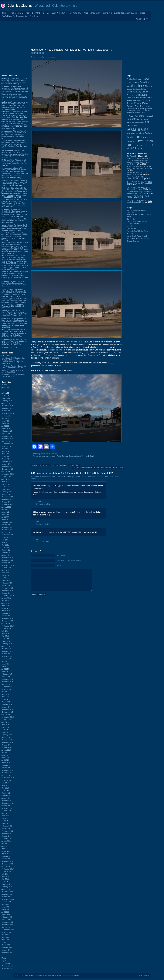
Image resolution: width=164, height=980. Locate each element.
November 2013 (7, 773)
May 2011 (5, 849)
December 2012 (7, 801)
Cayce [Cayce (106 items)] (129, 89)
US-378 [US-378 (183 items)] (149, 145)
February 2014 (7, 765)
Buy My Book (38, 13)
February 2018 (7, 644)
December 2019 (7, 588)
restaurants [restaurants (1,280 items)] (138, 129)
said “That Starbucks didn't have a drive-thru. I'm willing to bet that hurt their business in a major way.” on (14, 81)
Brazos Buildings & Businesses (138, 239)
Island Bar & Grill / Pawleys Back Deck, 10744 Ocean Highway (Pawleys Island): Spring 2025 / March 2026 (13, 361)
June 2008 (5, 937)
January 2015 (6, 737)
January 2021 (6, 555)
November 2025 (7, 408)
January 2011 (6, 859)
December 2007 (7, 952)
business (45, 456)
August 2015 (6, 720)
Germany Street (68, 456)
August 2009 (6, 902)
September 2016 (8, 687)
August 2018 (6, 628)
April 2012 (5, 821)
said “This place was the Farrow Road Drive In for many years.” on (14, 313)
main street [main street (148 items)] (144, 119)
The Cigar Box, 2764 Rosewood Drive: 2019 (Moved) (138, 188)
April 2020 (5, 578)
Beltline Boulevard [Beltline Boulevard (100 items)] (134, 79)
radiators (77, 456)
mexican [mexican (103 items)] (130, 122)
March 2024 (6, 459)
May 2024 (5, 454)
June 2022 (5, 512)
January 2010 (6, 889)
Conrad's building (55, 350)
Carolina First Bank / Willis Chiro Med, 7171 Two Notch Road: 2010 (97, 468)
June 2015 (5, 725)
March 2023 (6, 489)
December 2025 (7, 406)
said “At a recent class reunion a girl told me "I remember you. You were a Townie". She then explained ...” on (15, 154)
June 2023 (5, 482)
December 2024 (7, 436)
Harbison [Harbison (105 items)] (140, 111)
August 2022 (6, 507)
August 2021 (6, 537)
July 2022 (5, 510)
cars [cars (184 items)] (150, 86)
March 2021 (6, 550)
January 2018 (6, 646)
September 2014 (8, 747)
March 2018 (6, 641)
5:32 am (48, 524)
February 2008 (7, 947)
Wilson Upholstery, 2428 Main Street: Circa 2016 (12, 371)
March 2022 (6, 520)
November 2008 (7, 925)
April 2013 (5, 790)
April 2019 (5, 608)
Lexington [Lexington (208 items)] (132, 119)
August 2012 (6, 811)
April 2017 (5, 669)
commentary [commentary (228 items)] (134, 92)
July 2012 (5, 813)
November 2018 (7, 621)
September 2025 (8, 413)
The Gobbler (131, 228)
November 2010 (7, 864)
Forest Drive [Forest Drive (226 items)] (141, 103)
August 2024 (6, 446)
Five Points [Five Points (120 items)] (137, 100)
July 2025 (5, 418)
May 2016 (5, 697)
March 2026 (6, 398)
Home (5, 13)
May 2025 (5, 423)
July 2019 (5, 601)
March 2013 (6, 793)
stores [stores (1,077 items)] (138, 137)
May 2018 (5, 636)
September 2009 (8, 899)
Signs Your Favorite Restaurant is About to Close (124, 13)
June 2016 (5, 694)
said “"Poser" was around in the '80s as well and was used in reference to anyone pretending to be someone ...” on (15, 114)
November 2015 (7, 712)
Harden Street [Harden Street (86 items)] (140, 113)
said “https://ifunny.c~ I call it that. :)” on (14, 342)
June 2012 (5, 816)
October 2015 (6, 715)
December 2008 (7, 922)
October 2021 (6, 532)
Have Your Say (74, 13)
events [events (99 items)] (129, 101)
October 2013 (6, 775)
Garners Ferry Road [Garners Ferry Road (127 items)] (136, 106)
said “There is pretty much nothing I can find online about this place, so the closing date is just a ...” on (14, 293)
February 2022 (7, 522)
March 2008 (6, 945)
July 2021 (5, 540)
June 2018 (5, 634)
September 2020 (8, 565)
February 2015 (7, 735)
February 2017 (7, 674)
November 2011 (7, 833)
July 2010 (5, 874)
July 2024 (5, 449)
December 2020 (7, 558)
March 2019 (6, 611)
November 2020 (7, 560)
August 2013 (6, 780)
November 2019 (7, 591)
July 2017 (5, 661)
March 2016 (6, 702)
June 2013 (5, 785)
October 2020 (6, 563)
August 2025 (6, 416)
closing (4, 385)
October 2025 (6, 411)
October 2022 (6, 502)
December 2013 (7, 770)
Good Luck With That (56, 13)
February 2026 (7, 401)
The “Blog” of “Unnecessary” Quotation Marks (137, 222)
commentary (6, 387)
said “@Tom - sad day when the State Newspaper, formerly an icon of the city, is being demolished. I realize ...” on (15, 236)
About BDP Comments (10, 347)
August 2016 (6, 689)
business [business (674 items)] (140, 86)
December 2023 (7, 466)
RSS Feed (140, 19)
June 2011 (5, 846)
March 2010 (6, 884)
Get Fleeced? (6, 356)
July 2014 (5, 752)
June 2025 (5, 421)
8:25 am (48, 542)
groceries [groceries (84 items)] (148, 109)
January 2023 (6, 494)
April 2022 (5, 517)
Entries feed (6, 963)
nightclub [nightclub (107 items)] (138, 122)
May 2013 (5, 788)
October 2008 (6, 927)
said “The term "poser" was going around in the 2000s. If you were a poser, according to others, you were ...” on (14, 135)
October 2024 (6, 441)
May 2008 (5, 940)
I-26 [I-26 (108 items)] (139, 116)
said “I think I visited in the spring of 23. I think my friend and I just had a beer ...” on (14, 193)
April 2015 (5, 730)
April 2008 (5, 942)
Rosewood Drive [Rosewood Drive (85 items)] (133, 133)
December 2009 (7, 892)
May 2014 (5, 758)
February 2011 (7, 856)
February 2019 (7, 613)
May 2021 (5, 545)
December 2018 (7, 618)
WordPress (75, 975)
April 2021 (5, 547)
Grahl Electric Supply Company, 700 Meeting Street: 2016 (140, 193)
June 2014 (5, 755)
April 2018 (5, 639)
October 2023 (6, 472)
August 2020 (6, 568)
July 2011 (5, 844)
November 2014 (7, 742)
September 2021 (8, 535)
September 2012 (8, 808)
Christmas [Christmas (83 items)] (136, 89)
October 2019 (6, 593)
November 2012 (7, 803)
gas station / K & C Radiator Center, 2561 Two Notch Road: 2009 (70, 50)
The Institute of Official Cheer (137, 231)
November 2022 (7, 499)
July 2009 (5, 904)
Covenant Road (55, 456)
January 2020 (6, 585)
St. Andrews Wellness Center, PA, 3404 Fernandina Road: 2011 (14, 367)
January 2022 (6, 525)
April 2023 (5, 487)
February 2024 (7, 461)
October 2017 (6, 654)
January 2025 (6, 434)
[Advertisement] (82, 34)
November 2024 (7, 439)
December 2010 (7, 861)
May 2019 (5, 606)
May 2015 (5, 727)
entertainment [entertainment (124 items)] (146, 98)
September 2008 (8, 930)
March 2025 (6, 429)
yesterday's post (71, 342)
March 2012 (6, 823)
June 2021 (5, 542)
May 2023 (5, 484)
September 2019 (8, 596)
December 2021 (7, 527)
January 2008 (6, 950)
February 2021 (7, 553)
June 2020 (5, 573)
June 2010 (5, 877)
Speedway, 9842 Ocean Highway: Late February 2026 (139, 201)
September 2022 (8, 504)
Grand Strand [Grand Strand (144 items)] (138, 109)
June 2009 (5, 907)
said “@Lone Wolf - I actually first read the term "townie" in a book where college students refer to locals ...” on (15, 171)
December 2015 (7, 709)
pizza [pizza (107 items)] (135, 126)
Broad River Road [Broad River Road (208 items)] (138, 80)
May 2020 (5, 575)
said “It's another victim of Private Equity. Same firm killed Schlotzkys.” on (14, 333)
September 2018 (8, 626)
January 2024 (6, 464)
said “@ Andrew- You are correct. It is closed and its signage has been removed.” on (14, 97)
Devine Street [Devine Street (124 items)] (133, 98)
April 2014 (5, 760)
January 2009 (6, 920)
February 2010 (7, 887)
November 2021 (7, 530)
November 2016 (7, 682)
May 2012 (5, 818)
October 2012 (6, 806)
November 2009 (7, 894)
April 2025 (5, 426)
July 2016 (5, 692)
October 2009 (6, 897)
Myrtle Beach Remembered (137, 236)
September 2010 (8, 869)
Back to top (143, 975)
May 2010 (5, 879)
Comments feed (7, 966)
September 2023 (8, 474)
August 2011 (6, 841)
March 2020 (6, 580)
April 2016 (5, 699)
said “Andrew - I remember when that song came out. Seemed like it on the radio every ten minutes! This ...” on (15, 89)
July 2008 (5, 935)
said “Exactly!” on (14, 228)
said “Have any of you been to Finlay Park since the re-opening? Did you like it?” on (14, 284)
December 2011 (7, 831)
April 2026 (5, 396)
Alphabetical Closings (20, 13)
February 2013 (7, 796)
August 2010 (6, 871)
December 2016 (7, 679)
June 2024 (5, 451)
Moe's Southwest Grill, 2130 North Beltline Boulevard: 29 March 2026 (139, 182)
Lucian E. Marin (57, 975)
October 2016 (6, 684)
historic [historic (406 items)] (132, 115)
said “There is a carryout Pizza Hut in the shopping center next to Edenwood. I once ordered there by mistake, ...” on (15, 259)
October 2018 (6, 623)
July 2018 (5, 631)
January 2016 (6, 707)
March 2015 (6, 732)
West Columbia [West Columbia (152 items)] (134, 148)
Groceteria (131, 226)
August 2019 (6, 598)
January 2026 (6, 403)
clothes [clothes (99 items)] (143, 89)
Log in (4, 961)
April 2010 (5, 882)
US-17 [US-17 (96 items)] (142, 145)
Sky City (130, 233)
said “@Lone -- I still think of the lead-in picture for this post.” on (14, 221)
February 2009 (7, 917)
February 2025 (7, 431)
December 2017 (7, 649)
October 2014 (6, 745)
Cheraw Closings (133, 241)
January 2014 (6, 768)
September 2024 (8, 444)
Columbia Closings (20, 6)
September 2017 (8, 656)
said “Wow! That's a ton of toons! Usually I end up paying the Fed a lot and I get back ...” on (14, 163)
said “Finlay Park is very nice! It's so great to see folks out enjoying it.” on (15, 267)
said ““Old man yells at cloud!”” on (12, 177)
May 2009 (5, 909)
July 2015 (5, 722)
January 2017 (6, 677)
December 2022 (7, 497)
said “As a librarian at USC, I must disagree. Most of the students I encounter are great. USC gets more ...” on (15, 183)
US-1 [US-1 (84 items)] (137, 145)
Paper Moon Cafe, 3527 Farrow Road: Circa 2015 (13, 376)
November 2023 (7, 469)
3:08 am (48, 504)
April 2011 (5, 851)
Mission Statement (92, 13)
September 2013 (8, 778)
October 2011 (6, 836)
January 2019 (6, 616)
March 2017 (6, 671)
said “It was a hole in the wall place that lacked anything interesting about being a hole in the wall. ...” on (15, 248)
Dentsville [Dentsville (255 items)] (141, 95)
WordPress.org (7, 968)
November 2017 (7, 651)
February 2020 (7, 583)
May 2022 (5, 515)
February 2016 (7, 704)
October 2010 (6, 866)
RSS (56, 477)
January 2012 (6, 828)
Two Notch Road (87, 456)
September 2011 (8, 839)
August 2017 (6, 659)
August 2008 (6, 932)
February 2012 (7, 826)
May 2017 (5, 666)
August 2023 (6, 477)
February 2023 (7, 492)
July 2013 (5, 783)
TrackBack (65, 477)
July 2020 (5, 570)
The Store (34, 16)
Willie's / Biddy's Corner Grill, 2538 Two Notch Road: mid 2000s (56, 465)
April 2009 (5, 912)
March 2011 (6, 854)
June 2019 (5, 603)
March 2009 (6, 914)
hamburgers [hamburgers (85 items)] (131, 111)
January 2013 (6, 798)
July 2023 (5, 479)
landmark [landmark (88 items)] (150, 116)
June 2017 (5, 664)
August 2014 (6, 750)
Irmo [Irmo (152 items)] (143, 116)
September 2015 (8, 717)
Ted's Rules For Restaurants (14, 16)
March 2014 (6, 763)
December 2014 (7, 740)
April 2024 (5, 456)
